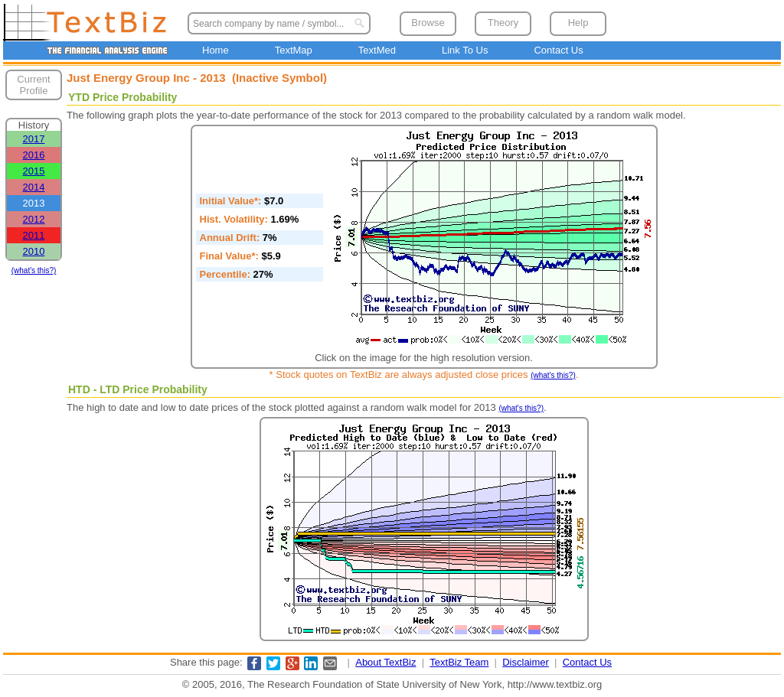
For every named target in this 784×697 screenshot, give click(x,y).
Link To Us (465, 50)
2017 (34, 139)
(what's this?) (34, 270)
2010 (34, 251)
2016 (34, 155)
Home (216, 50)
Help (578, 23)
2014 (34, 187)
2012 (34, 219)
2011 (34, 235)
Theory (503, 23)
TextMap (294, 50)
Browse (428, 23)
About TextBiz (385, 662)
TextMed (377, 50)
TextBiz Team (459, 662)
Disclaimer (526, 662)
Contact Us (558, 50)
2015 (34, 171)
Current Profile (33, 85)
